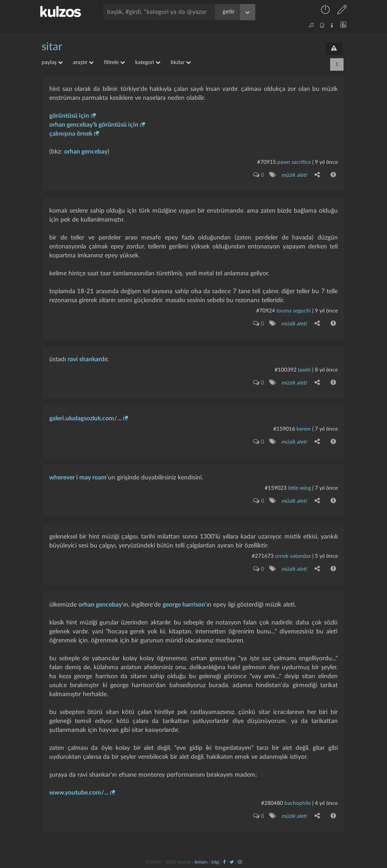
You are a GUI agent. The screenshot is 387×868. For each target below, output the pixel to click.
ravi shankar (84, 359)
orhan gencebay (86, 152)
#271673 (263, 556)
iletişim (201, 862)
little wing (299, 488)
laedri (304, 370)
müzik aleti (294, 175)
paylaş (52, 62)
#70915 (267, 162)
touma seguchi (294, 311)
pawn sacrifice (294, 162)
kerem (304, 429)
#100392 (286, 370)
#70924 (266, 311)
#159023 (276, 488)
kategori (148, 62)
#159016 (284, 429)
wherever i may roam (78, 478)
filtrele (114, 62)
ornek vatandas (293, 556)
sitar (52, 47)
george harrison (184, 605)
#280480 (272, 803)
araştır (83, 62)
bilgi (215, 862)
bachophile (298, 803)
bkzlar (181, 62)
